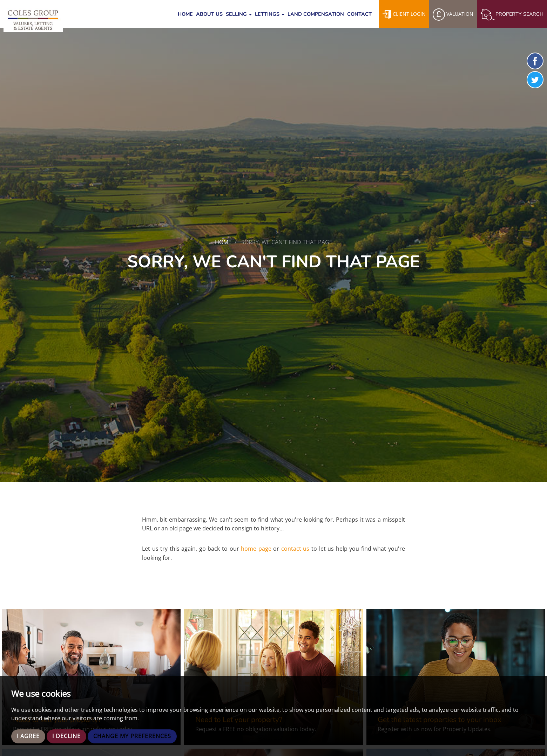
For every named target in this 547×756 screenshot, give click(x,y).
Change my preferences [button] (132, 736)
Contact (359, 14)
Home (185, 14)
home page (256, 549)
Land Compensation (316, 14)
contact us (295, 549)
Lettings (270, 14)
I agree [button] (28, 736)
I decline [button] (66, 736)
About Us (209, 14)
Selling (239, 14)
